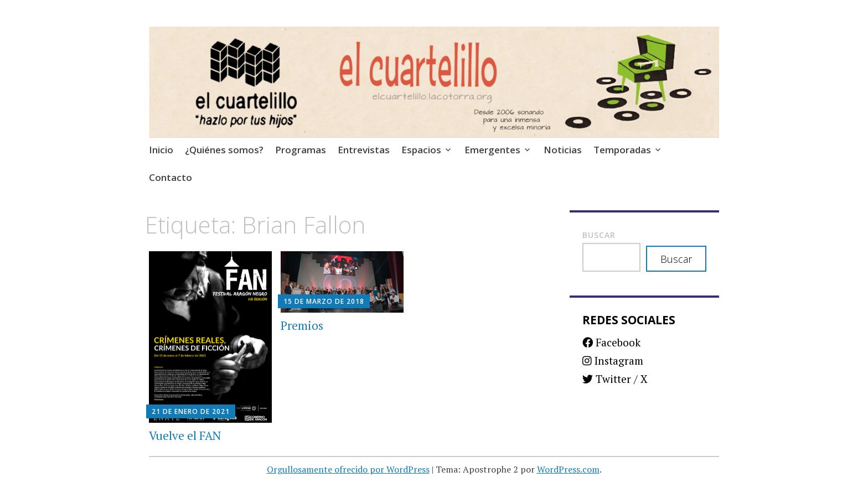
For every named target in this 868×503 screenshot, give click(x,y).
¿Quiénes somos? (224, 150)
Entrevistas (364, 150)
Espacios (421, 150)
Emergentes (492, 150)
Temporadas (622, 150)
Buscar (599, 235)
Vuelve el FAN (185, 435)
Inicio (161, 150)
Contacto (170, 177)
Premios (302, 325)
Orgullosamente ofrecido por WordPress (348, 469)
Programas (301, 150)
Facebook (611, 342)
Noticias (563, 150)
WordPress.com (568, 469)
